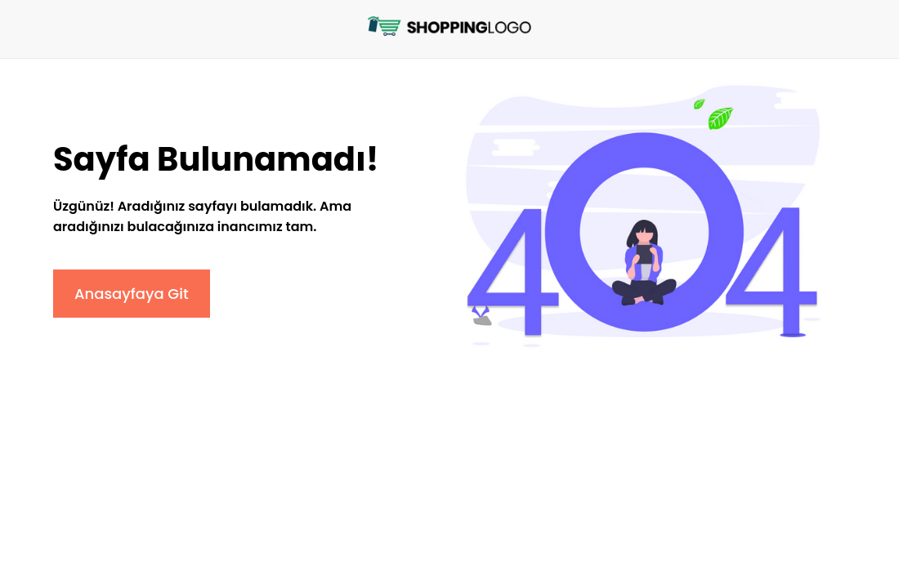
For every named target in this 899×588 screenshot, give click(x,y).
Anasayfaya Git (132, 294)
